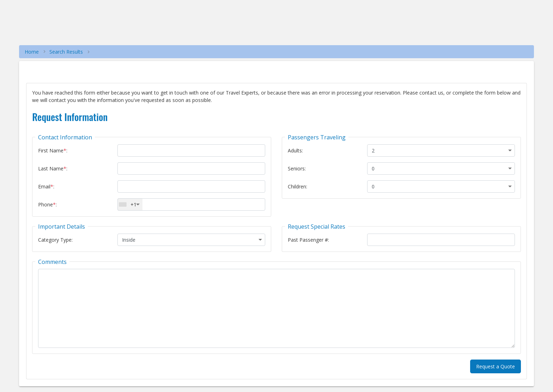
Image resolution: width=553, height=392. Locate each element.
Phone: (47, 204)
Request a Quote (496, 366)
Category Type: (55, 240)
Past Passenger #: (308, 240)
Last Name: (53, 168)
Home (32, 52)
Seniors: (297, 168)
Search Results (66, 52)
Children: (297, 186)
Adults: (295, 150)
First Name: (53, 150)
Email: (46, 186)
